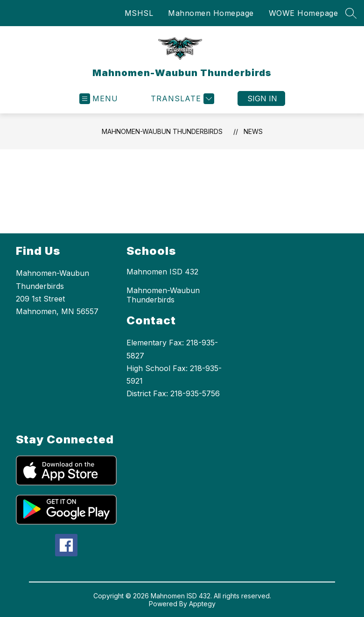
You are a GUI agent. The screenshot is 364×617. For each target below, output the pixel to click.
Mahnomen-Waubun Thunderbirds (162, 131)
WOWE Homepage (304, 13)
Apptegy (202, 604)
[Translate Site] (181, 99)
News (253, 131)
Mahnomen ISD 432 (162, 272)
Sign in (262, 98)
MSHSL (139, 13)
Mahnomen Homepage (211, 13)
